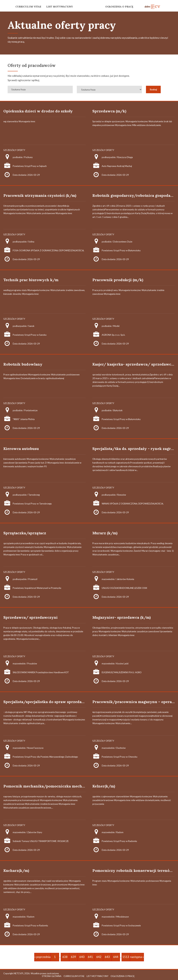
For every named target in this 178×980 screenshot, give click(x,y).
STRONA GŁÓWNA (52, 976)
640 (82, 957)
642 (99, 957)
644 (116, 957)
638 (65, 957)
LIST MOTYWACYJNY (60, 7)
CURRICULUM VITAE (28, 7)
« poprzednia (42, 957)
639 (73, 957)
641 (90, 957)
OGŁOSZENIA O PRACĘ (119, 7)
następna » (137, 957)
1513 (126, 957)
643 (107, 957)
